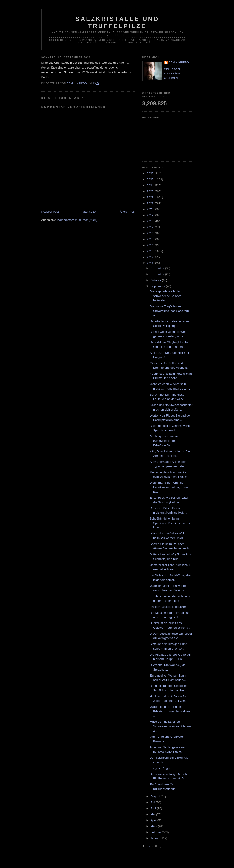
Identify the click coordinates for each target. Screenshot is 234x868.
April (154, 820)
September (158, 286)
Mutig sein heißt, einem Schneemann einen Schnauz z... (171, 726)
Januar (155, 838)
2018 (151, 221)
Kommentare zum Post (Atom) (78, 220)
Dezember (158, 268)
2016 (151, 233)
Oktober (156, 280)
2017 (151, 227)
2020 (151, 209)
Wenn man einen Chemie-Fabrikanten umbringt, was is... (169, 487)
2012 (151, 257)
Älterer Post (128, 212)
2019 (151, 215)
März (154, 826)
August (155, 796)
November (158, 274)
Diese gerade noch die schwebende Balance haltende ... (166, 296)
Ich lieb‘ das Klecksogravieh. (169, 607)
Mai (153, 814)
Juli (153, 802)
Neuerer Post (50, 212)
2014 (151, 245)
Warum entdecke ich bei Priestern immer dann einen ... (170, 711)
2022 (151, 197)
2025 (151, 179)
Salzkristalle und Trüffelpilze (117, 22)
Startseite (89, 212)
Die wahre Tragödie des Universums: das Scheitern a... (169, 311)
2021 (151, 203)
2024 (151, 185)
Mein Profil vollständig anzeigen (174, 74)
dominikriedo (179, 62)
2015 (151, 239)
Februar (156, 832)
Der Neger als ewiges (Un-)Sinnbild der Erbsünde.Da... (164, 441)
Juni (154, 808)
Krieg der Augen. (161, 768)
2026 (151, 173)
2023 (151, 191)
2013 (151, 251)
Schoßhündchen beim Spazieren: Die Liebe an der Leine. (170, 523)
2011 (151, 263)
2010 (151, 846)
